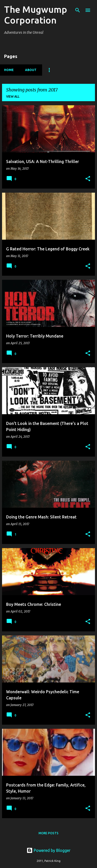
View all (13, 96)
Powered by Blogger (48, 850)
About (31, 70)
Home (9, 70)
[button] (88, 179)
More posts (48, 833)
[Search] (78, 10)
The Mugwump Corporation (36, 15)
